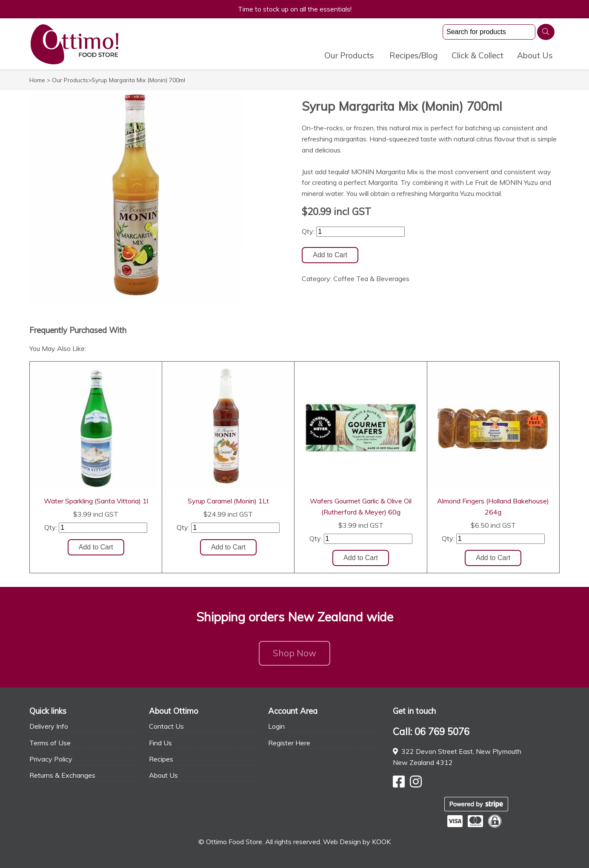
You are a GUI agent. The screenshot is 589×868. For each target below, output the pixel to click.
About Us (535, 55)
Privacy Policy (51, 759)
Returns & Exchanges (62, 775)
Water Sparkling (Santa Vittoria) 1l (96, 501)
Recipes (161, 759)
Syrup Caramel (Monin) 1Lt (228, 501)
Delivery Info (49, 726)
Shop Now (294, 655)
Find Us (160, 743)
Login (276, 726)
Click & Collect (477, 55)
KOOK (381, 842)
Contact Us (166, 726)
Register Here (289, 743)
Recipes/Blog (414, 55)
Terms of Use (50, 743)
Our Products (349, 55)
